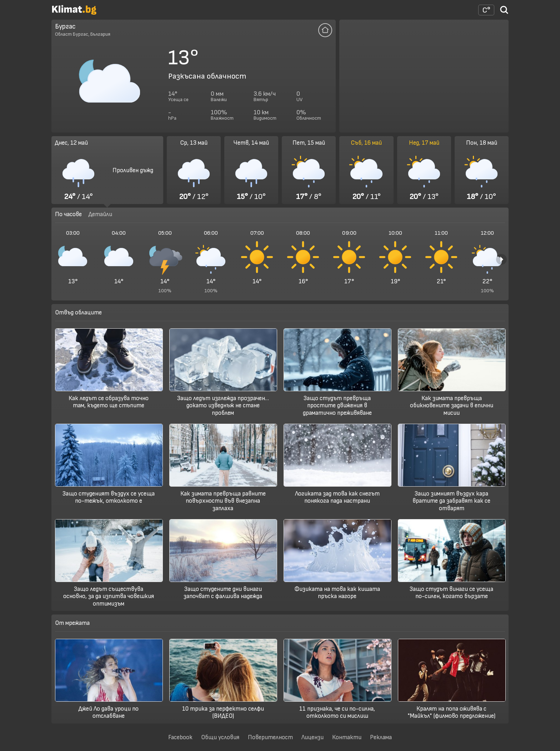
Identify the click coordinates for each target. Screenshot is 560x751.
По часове (68, 214)
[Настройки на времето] (486, 10)
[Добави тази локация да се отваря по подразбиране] (325, 30)
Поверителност (270, 737)
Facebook (180, 737)
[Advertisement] (424, 76)
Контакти (347, 737)
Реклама (381, 737)
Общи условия (220, 737)
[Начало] (74, 13)
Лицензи (312, 737)
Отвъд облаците (78, 312)
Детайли (100, 214)
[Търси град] (504, 12)
